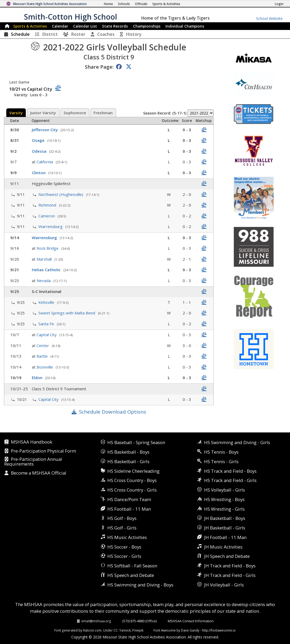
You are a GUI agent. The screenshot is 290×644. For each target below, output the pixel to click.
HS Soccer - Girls (124, 556)
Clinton (39, 173)
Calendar (60, 26)
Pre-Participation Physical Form (43, 451)
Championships (147, 26)
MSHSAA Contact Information (191, 621)
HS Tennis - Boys (221, 452)
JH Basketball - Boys (225, 518)
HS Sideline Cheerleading (133, 471)
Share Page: (99, 67)
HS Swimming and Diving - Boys (140, 585)
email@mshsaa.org (96, 621)
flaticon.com (92, 630)
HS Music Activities (127, 537)
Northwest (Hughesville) (61, 194)
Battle (43, 356)
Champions (185, 26)
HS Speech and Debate (131, 575)
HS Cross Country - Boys (132, 480)
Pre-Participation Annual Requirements (33, 462)
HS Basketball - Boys (128, 452)
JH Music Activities (223, 547)
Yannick (125, 630)
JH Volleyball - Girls (224, 585)
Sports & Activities (30, 26)
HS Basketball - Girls (128, 461)
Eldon (38, 378)
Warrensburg (51, 226)
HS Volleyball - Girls (225, 490)
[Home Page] (108, 4)
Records (115, 26)
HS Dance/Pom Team (129, 499)
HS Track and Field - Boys (230, 471)
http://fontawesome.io (219, 630)
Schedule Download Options (113, 412)
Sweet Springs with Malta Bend (67, 313)
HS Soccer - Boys (124, 547)
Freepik (138, 630)
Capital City (47, 335)
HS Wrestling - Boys (224, 499)
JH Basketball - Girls (225, 528)
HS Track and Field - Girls (230, 480)
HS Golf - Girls (122, 528)
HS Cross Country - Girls (132, 490)
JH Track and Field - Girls (230, 575)
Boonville (45, 367)
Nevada (44, 281)
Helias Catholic (47, 270)
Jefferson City (45, 130)
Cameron (47, 216)
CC (116, 630)
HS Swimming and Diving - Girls (237, 442)
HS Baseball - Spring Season (136, 442)
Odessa (40, 151)
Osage (39, 140)
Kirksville (47, 302)
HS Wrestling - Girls (224, 509)
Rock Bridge (48, 248)
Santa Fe (47, 324)
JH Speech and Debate (227, 556)
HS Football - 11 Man (129, 509)
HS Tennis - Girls (221, 461)
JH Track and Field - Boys (230, 566)
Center (43, 345)
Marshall (45, 259)
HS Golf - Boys (122, 518)
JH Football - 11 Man (225, 537)
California (45, 162)
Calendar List (85, 26)
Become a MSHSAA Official (39, 473)
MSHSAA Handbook (32, 442)
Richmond (48, 205)
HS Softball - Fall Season (132, 566)
